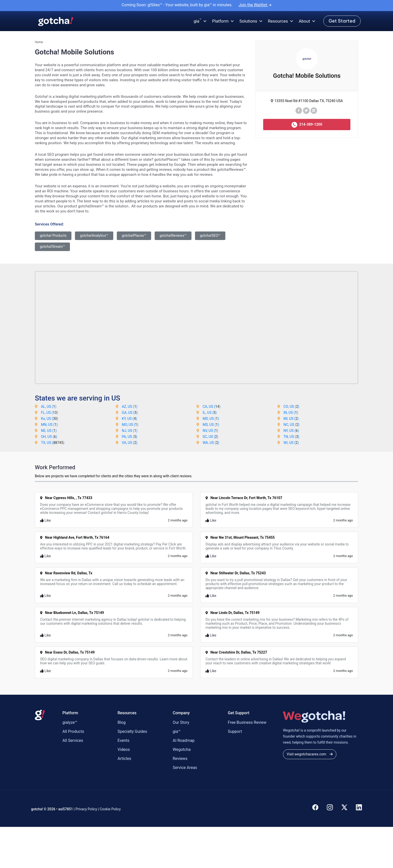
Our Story (181, 722)
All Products (73, 731)
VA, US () (130, 443)
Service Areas (185, 768)
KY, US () (129, 419)
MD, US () (211, 419)
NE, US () (49, 431)
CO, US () (291, 407)
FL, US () (49, 413)
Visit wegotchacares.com (310, 754)
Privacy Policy (86, 809)
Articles (124, 759)
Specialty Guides (132, 731)
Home (39, 42)
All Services (73, 740)
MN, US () (49, 425)
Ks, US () (50, 419)
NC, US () (291, 425)
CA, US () (211, 407)
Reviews (180, 759)
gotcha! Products (53, 235)
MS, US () (211, 425)
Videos (124, 749)
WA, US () (211, 443)
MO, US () (130, 425)
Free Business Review (247, 722)
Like (45, 520)
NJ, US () (130, 431)
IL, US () (210, 413)
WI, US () (291, 443)
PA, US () (130, 437)
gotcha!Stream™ (52, 247)
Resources (281, 21)
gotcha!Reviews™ (173, 235)
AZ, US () (130, 407)
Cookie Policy (110, 809)
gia (200, 21)
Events (123, 740)
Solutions (251, 21)
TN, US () (291, 437)
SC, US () (210, 437)
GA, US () (130, 413)
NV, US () (210, 431)
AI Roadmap (184, 740)
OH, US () (49, 437)
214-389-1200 (307, 125)
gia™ (177, 731)
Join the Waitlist (255, 5)
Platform (223, 21)
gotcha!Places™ (134, 235)
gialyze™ (70, 722)
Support (235, 731)
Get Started (342, 21)
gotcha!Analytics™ (94, 235)
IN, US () (291, 413)
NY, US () (291, 431)
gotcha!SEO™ (210, 235)
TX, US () (53, 443)
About (307, 21)
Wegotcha (182, 749)
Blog (122, 722)
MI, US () (291, 419)
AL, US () (48, 407)
